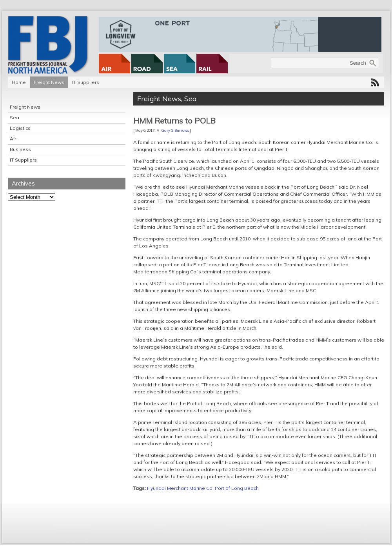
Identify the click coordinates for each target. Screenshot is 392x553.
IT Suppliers (86, 82)
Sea (15, 117)
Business (20, 149)
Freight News (49, 82)
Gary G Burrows (175, 130)
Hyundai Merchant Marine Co (180, 488)
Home (19, 82)
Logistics (20, 128)
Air (13, 139)
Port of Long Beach (237, 488)
